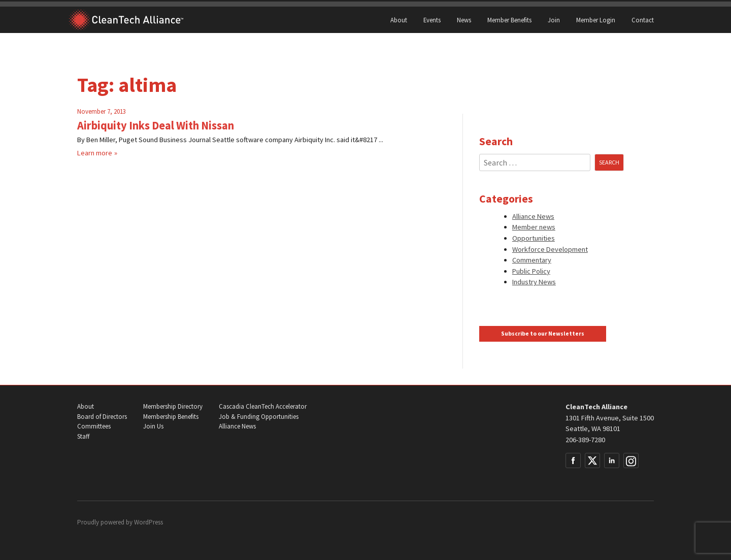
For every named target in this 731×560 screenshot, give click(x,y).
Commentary (532, 260)
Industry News (534, 282)
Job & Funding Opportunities (259, 417)
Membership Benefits (171, 417)
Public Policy (531, 271)
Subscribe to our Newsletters (543, 334)
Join (554, 20)
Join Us (153, 426)
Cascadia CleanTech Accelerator (263, 406)
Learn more (95, 153)
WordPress (148, 522)
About (399, 20)
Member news (534, 227)
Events (432, 20)
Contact (643, 20)
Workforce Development (550, 249)
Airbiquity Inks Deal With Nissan (156, 125)
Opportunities (534, 238)
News (464, 20)
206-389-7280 (585, 440)
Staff (83, 436)
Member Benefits (509, 20)
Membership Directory (173, 406)
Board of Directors (102, 417)
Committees (94, 426)
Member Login (596, 20)
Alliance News (533, 216)
